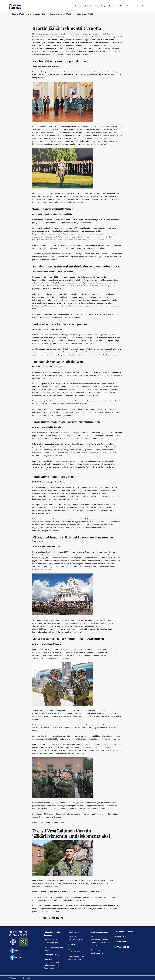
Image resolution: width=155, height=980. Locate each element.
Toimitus (113, 6)
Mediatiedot (124, 6)
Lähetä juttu (121, 942)
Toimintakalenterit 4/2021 (59, 17)
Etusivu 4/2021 (18, 17)
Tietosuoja (13, 978)
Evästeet (26, 978)
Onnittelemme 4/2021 (83, 17)
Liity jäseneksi (139, 6)
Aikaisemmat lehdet (83, 6)
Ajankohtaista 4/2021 (36, 17)
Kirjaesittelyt (100, 6)
